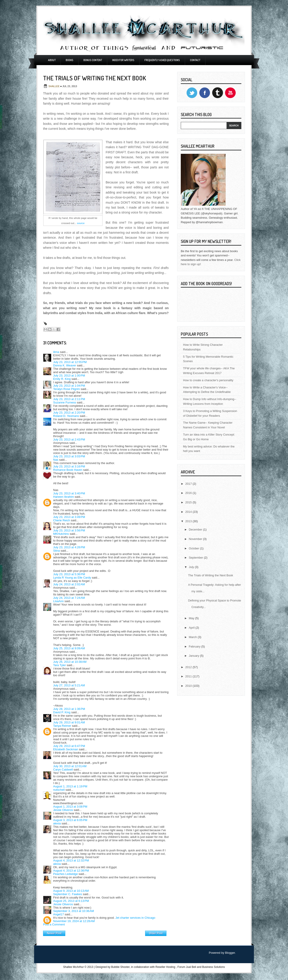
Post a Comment (54, 924)
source (81, 223)
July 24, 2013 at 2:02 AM (69, 584)
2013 (189, 521)
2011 (189, 676)
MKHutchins (61, 534)
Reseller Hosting (165, 967)
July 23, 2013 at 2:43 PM (69, 439)
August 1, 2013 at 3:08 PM (70, 807)
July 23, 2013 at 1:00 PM (69, 375)
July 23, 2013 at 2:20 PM (69, 413)
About (52, 60)
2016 (189, 493)
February (195, 646)
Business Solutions (213, 967)
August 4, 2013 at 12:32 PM (71, 860)
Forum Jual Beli (187, 967)
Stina (57, 551)
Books (70, 60)
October (194, 548)
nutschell (59, 790)
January (194, 656)
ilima (56, 352)
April (192, 628)
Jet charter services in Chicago (135, 918)
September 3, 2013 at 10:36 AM (74, 911)
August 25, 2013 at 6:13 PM (71, 901)
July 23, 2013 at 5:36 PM (69, 574)
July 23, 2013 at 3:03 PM (69, 456)
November (196, 539)
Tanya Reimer (62, 726)
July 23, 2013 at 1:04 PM (69, 386)
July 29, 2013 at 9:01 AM (69, 722)
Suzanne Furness (65, 402)
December (196, 530)
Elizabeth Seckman (66, 749)
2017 (189, 484)
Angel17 (59, 914)
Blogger (230, 953)
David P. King (62, 712)
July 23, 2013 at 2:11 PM (69, 399)
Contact (195, 60)
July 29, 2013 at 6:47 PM (69, 746)
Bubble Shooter (120, 967)
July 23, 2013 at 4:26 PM (69, 547)
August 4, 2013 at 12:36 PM (71, 871)
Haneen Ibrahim (64, 497)
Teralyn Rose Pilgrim (67, 389)
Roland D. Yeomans (66, 416)
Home (105, 932)
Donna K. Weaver (65, 365)
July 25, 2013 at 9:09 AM (69, 648)
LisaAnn (58, 601)
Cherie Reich (62, 520)
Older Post (156, 933)
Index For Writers (123, 60)
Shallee (54, 86)
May (192, 618)
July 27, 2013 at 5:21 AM (69, 685)
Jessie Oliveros (63, 810)
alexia (57, 823)
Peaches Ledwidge (65, 874)
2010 (189, 686)
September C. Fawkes (68, 894)
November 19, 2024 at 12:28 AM (74, 921)
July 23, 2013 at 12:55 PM (70, 362)
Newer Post (54, 933)
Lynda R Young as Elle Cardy (72, 578)
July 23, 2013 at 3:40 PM (69, 493)
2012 (189, 667)
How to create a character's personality (208, 380)
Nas (56, 460)
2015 (189, 502)
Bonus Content (93, 60)
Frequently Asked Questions (162, 60)
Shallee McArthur (73, 967)
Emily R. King (62, 379)
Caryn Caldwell (63, 770)
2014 (189, 512)
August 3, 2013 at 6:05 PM (70, 820)
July (192, 567)
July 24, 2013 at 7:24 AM (69, 598)
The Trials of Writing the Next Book (211, 575)
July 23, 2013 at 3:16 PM (69, 466)
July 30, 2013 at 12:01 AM (70, 766)
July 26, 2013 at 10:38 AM (70, 662)
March (193, 637)
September (196, 558)
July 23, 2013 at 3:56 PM (69, 530)
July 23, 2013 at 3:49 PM (69, 517)
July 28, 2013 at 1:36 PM (69, 709)
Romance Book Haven (68, 470)
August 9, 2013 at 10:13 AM (71, 891)
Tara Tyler (60, 665)
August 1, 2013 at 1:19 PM (70, 786)
